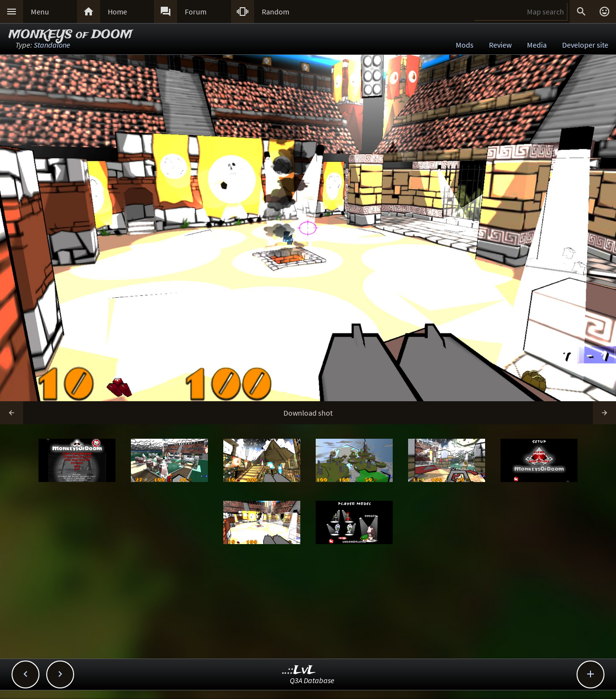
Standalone (52, 45)
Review (500, 45)
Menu (40, 12)
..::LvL (299, 670)
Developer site (585, 45)
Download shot (308, 413)
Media (537, 45)
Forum (196, 12)
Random (276, 12)
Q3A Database (312, 680)
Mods (465, 45)
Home (117, 12)
